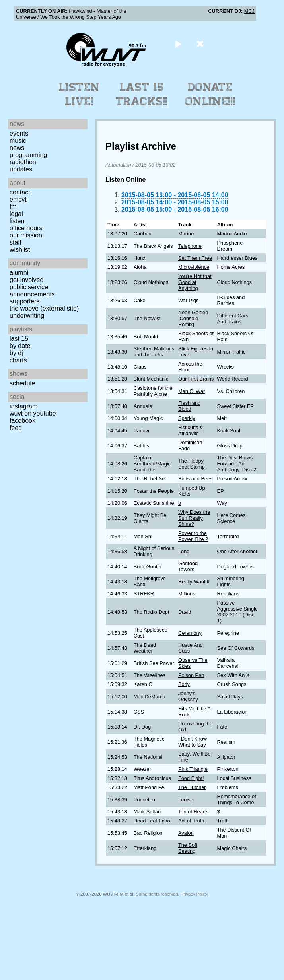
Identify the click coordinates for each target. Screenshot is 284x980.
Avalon (186, 833)
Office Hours (26, 228)
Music (18, 141)
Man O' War (192, 391)
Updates (21, 169)
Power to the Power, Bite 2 (193, 536)
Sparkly (187, 418)
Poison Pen (191, 675)
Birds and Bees (195, 479)
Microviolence (194, 267)
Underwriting (27, 316)
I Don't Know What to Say (193, 742)
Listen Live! (79, 94)
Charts (18, 360)
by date (20, 346)
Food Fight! (191, 778)
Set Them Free (195, 258)
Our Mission (26, 235)
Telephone (190, 246)
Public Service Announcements (32, 291)
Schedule (22, 383)
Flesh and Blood (189, 406)
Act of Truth (191, 821)
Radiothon (23, 162)
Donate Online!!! (210, 94)
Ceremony (190, 633)
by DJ (16, 353)
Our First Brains (196, 379)
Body (184, 684)
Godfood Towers (188, 566)
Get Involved (26, 280)
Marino (186, 234)
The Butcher (192, 787)
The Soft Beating (188, 848)
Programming (28, 155)
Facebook (22, 421)
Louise (186, 800)
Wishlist (20, 250)
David (185, 612)
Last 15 (19, 339)
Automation (118, 165)
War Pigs (188, 300)
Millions (187, 594)
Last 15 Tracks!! (142, 94)
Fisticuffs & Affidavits (191, 430)
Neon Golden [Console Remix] (193, 318)
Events (19, 133)
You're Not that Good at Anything (195, 282)
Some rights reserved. (157, 894)
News (17, 148)
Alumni (19, 273)
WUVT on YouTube (33, 413)
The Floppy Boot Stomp (192, 464)
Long (184, 551)
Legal (16, 214)
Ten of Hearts (193, 812)
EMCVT (18, 199)
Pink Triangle (193, 769)
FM (13, 207)
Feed (16, 428)
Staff (16, 242)
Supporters (25, 301)
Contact (20, 192)
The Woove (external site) (44, 308)
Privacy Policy (195, 894)
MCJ (249, 11)
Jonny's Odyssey (188, 696)
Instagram (23, 406)
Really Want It (194, 582)
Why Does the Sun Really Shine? (194, 518)
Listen (17, 221)
